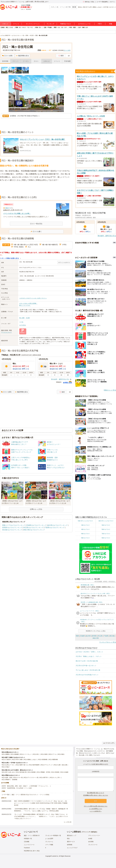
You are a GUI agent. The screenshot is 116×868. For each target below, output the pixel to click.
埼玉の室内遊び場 (21, 772)
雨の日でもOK (88, 7)
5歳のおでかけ (106, 529)
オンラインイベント (33, 24)
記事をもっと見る (36, 509)
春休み (80, 7)
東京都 (112, 636)
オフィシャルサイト (64, 263)
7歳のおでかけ (106, 534)
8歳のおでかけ (85, 538)
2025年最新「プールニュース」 (40, 786)
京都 (62, 27)
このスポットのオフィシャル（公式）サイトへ (33, 298)
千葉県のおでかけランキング (54, 527)
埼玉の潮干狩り (44, 778)
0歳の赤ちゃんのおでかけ (85, 521)
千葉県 (106, 636)
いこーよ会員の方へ (96, 811)
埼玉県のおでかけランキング (33, 527)
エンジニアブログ (72, 848)
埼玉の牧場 (44, 754)
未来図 (90, 839)
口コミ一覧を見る (36, 224)
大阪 (59, 27)
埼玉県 (100, 636)
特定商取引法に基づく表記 (32, 851)
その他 (21, 322)
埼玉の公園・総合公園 (60, 765)
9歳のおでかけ (106, 538)
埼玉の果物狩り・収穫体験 (9, 780)
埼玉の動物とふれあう (30, 760)
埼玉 (32, 27)
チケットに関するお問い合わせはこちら (96, 806)
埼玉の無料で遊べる (22, 765)
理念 (68, 839)
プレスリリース (93, 845)
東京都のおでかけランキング (12, 530)
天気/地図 (67, 61)
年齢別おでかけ (66, 24)
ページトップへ (109, 743)
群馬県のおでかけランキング (12, 527)
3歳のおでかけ (106, 525)
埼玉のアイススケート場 (31, 778)
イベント (16, 24)
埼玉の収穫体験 (43, 760)
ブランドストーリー (94, 836)
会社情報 (91, 842)
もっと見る (67, 822)
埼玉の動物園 (15, 754)
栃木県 (88, 636)
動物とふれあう (98, 7)
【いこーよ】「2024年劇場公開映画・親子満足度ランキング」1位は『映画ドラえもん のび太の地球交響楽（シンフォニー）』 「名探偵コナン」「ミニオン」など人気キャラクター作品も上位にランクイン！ (41, 816)
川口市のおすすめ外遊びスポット (87, 675)
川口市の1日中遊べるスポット (86, 666)
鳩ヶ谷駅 (22, 318)
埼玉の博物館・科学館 (43, 772)
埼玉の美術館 (55, 772)
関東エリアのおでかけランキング (14, 525)
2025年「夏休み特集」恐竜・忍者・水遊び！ (15, 786)
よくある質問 (49, 839)
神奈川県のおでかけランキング (34, 530)
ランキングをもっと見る (108, 642)
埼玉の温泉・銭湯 (7, 778)
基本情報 (5, 61)
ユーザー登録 (6, 795)
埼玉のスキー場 (18, 778)
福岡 (87, 27)
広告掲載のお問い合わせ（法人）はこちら (96, 795)
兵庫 (65, 27)
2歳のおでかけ (85, 525)
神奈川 (24, 27)
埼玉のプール (53, 754)
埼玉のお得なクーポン (8, 765)
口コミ (36, 61)
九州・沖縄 (81, 27)
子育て (100, 24)
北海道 (11, 27)
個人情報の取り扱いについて (96, 793)
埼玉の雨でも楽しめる (8, 772)
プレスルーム (49, 842)
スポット (5, 24)
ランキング (50, 24)
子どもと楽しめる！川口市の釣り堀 (88, 670)
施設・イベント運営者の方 (32, 836)
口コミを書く (8, 56)
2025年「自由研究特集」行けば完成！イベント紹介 (17, 788)
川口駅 (28, 318)
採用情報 (70, 845)
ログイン (113, 2)
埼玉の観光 (61, 754)
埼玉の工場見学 (6, 760)
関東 (17, 27)
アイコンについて (6, 332)
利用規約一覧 (28, 839)
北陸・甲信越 (48, 27)
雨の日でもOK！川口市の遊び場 (87, 661)
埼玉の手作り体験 (17, 760)
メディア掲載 (49, 845)
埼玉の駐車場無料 (34, 765)
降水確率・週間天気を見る (60, 379)
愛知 (40, 27)
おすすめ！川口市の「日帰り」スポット (89, 652)
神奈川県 (96, 638)
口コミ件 (67, 50)
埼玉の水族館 (64, 772)
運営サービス (71, 842)
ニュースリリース (29, 845)
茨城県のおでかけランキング (36, 525)
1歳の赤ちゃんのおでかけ (106, 521)
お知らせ (47, 61)
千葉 (28, 27)
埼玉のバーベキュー (26, 754)
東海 (37, 27)
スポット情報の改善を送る (10, 258)
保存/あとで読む (89, 2)
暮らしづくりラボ (25, 305)
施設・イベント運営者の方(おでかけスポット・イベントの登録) (30, 795)
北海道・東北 (4, 27)
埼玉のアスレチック (47, 765)
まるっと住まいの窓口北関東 (28, 303)
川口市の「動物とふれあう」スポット (89, 656)
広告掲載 (27, 842)
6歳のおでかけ (85, 534)
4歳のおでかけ (85, 529)
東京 (20, 27)
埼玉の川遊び (6, 767)
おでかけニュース (84, 24)
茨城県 (82, 636)
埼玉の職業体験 (53, 760)
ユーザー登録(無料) (102, 2)
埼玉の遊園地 (6, 754)
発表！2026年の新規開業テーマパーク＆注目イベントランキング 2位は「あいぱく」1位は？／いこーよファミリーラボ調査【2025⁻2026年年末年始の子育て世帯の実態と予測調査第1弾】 (41, 803)
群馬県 (94, 636)
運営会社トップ (72, 836)
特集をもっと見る (110, 390)
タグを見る (23, 325)
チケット (16, 61)
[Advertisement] (36, 190)
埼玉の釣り (36, 754)
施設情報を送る (22, 56)
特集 (111, 24)
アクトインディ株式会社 (89, 832)
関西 (55, 27)
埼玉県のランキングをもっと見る (96, 631)
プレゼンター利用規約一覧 (53, 836)
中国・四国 (72, 27)
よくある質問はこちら (96, 809)
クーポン (26, 61)
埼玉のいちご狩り (55, 778)
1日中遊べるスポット (110, 7)
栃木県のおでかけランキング (58, 525)
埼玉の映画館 (32, 772)
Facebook (27, 848)
